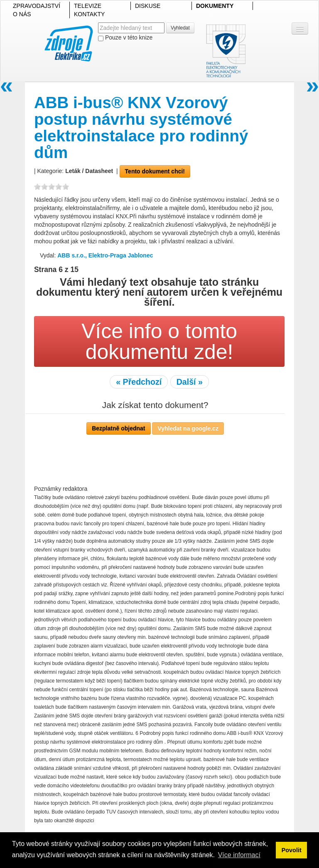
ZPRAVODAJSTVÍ (37, 6)
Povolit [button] (292, 850)
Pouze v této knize (125, 38)
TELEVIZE (88, 6)
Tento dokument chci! (155, 171)
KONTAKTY (89, 14)
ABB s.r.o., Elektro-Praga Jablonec (105, 255)
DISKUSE (148, 6)
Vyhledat (180, 28)
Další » (190, 382)
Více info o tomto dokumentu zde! (159, 341)
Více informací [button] (239, 855)
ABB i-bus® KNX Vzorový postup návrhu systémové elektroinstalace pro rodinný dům (141, 127)
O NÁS (22, 14)
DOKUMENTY (215, 6)
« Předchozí (139, 382)
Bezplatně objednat (118, 428)
